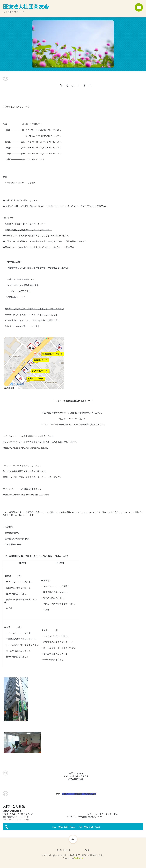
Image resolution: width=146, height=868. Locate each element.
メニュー (139, 7)
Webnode (79, 858)
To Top (73, 839)
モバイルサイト (64, 850)
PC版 (87, 850)
